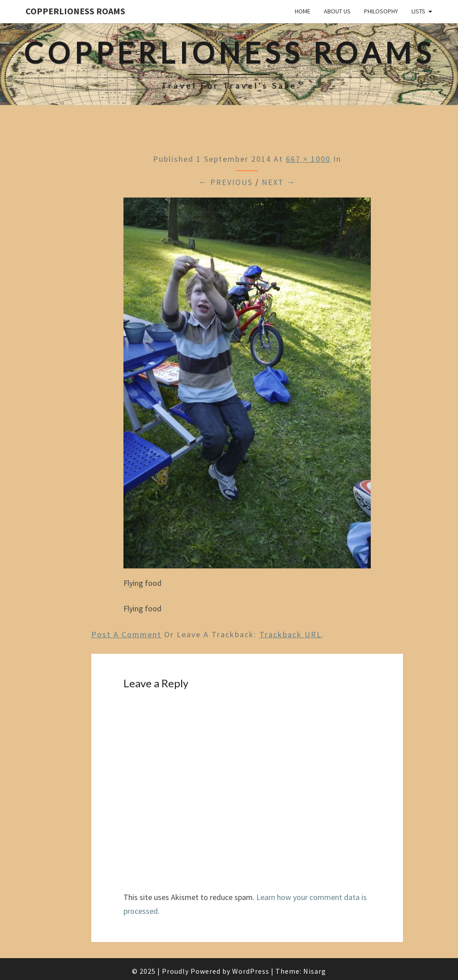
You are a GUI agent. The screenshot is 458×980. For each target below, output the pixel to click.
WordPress (251, 971)
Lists (418, 11)
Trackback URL (290, 634)
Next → (279, 182)
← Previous (226, 182)
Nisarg (315, 971)
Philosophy (381, 11)
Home (303, 11)
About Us (337, 11)
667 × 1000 (308, 159)
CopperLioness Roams (75, 11)
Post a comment (126, 634)
